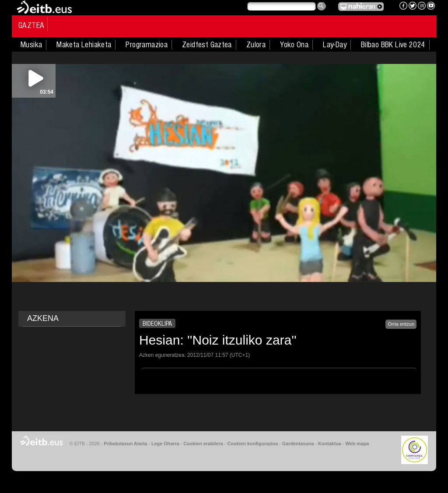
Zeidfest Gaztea (207, 45)
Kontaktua (330, 444)
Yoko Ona (294, 45)
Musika (31, 45)
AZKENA (43, 318)
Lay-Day (335, 45)
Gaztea (31, 25)
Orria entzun (401, 324)
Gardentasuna (298, 444)
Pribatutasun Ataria (125, 444)
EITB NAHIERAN (361, 7)
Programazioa (147, 45)
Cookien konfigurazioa (252, 444)
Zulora (256, 45)
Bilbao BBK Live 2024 (393, 45)
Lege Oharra (165, 444)
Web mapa (357, 444)
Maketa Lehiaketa (84, 45)
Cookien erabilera (203, 444)
